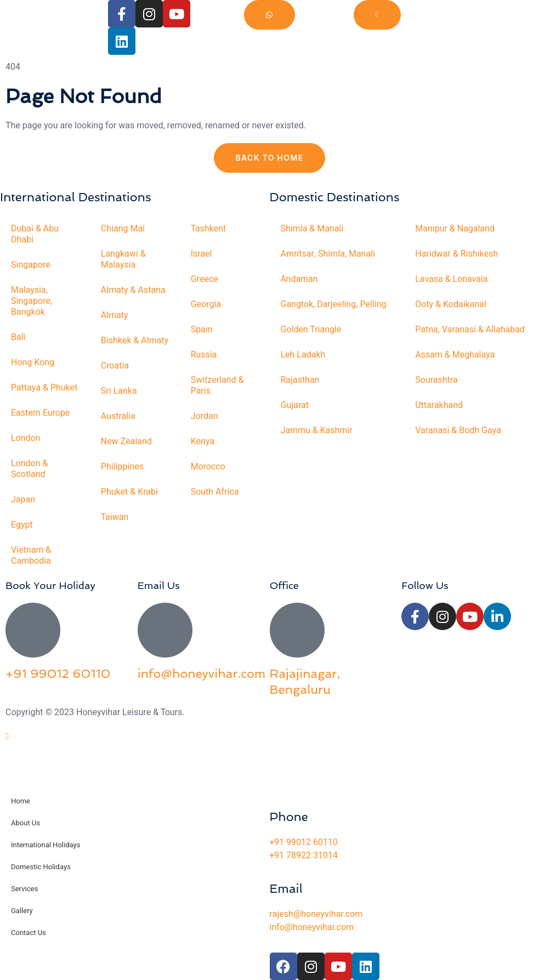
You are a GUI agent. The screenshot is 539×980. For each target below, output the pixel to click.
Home (21, 801)
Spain (202, 330)
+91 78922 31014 (304, 856)
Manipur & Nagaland (455, 229)
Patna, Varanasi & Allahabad (470, 330)
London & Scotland (30, 469)
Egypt (22, 525)
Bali (18, 337)
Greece (205, 279)
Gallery (22, 911)
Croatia (115, 366)
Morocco (208, 467)
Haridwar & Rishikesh (456, 254)
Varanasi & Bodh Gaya (458, 430)
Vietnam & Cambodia (31, 556)
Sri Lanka (119, 391)
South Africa (215, 492)
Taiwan (115, 517)
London (26, 438)
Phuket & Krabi (129, 492)
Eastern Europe (41, 413)
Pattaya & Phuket (44, 388)
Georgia (206, 304)
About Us (25, 823)
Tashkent (209, 229)
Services (24, 889)
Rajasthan (300, 380)
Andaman (299, 279)
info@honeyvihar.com (202, 673)
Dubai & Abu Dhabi (35, 234)
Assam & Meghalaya (455, 355)
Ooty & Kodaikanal (451, 304)
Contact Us (29, 933)
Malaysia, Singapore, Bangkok (32, 301)
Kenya (203, 441)
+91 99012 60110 (58, 673)
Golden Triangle (311, 330)
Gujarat (295, 405)
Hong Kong (33, 362)
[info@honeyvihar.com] (165, 630)
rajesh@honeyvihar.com (316, 914)
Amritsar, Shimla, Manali (328, 254)
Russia (204, 355)
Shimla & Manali (312, 229)
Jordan (205, 416)
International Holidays (46, 845)
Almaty (115, 315)
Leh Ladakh (303, 355)
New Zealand (126, 441)
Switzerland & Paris (217, 386)
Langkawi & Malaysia (123, 259)
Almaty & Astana (133, 290)
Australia (118, 416)
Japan (23, 500)
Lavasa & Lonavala (452, 279)
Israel (202, 254)
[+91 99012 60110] (33, 630)
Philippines (122, 467)
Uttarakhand (439, 405)
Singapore (31, 265)
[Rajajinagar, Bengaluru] (297, 630)
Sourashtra (436, 380)
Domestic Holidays (41, 867)
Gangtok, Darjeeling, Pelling (334, 304)
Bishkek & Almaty (135, 341)
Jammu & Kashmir (317, 430)
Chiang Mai (123, 229)
